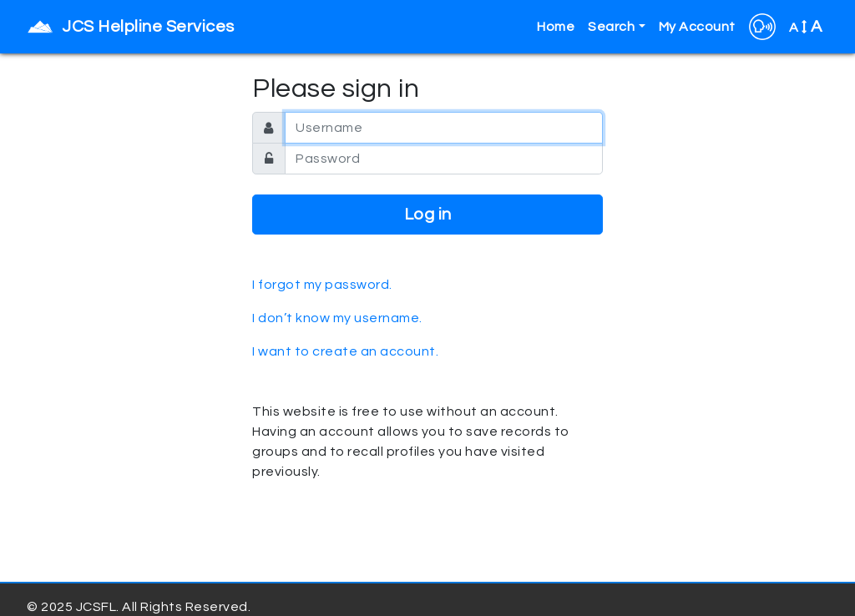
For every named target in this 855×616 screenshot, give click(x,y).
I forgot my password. (322, 285)
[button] (762, 27)
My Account (697, 27)
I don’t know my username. (337, 318)
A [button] (806, 27)
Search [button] (611, 27)
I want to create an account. (345, 351)
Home (556, 27)
